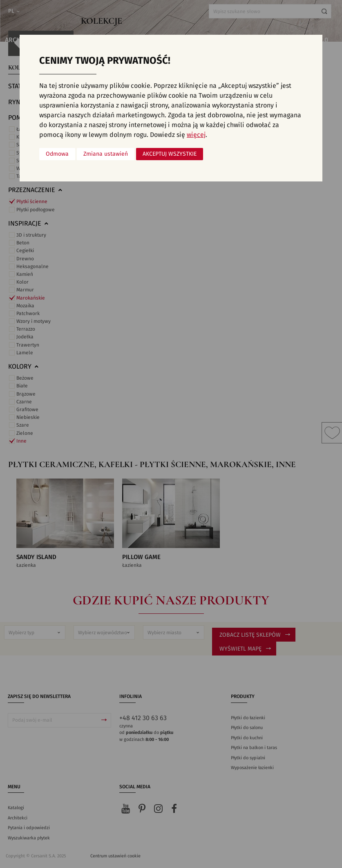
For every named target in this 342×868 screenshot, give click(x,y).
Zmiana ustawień (106, 154)
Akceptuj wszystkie (170, 154)
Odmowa (57, 154)
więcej (196, 135)
